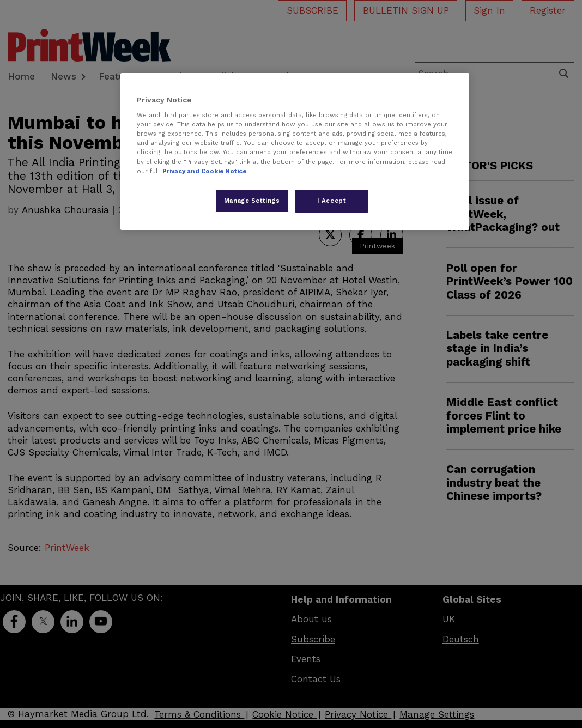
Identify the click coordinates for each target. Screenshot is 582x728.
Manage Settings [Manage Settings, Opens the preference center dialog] (252, 201)
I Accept (332, 201)
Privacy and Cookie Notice (204, 171)
